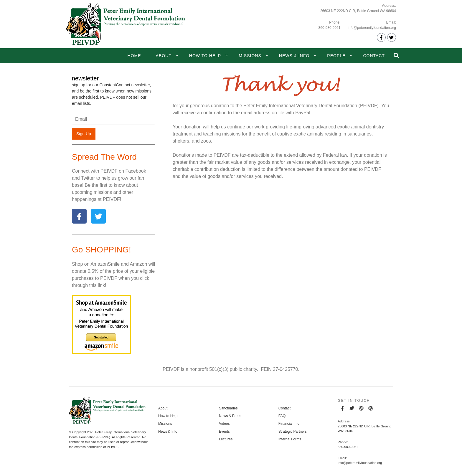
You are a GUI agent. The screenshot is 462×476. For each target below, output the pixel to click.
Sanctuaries (228, 408)
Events (224, 432)
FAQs (283, 416)
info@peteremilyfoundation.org (372, 28)
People (336, 56)
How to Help (205, 56)
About (164, 56)
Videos (224, 424)
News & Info (294, 56)
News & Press (230, 416)
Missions (250, 56)
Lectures (226, 439)
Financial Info (289, 424)
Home (134, 56)
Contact (374, 56)
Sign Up (84, 134)
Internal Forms (290, 439)
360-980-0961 (330, 28)
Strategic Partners (293, 432)
